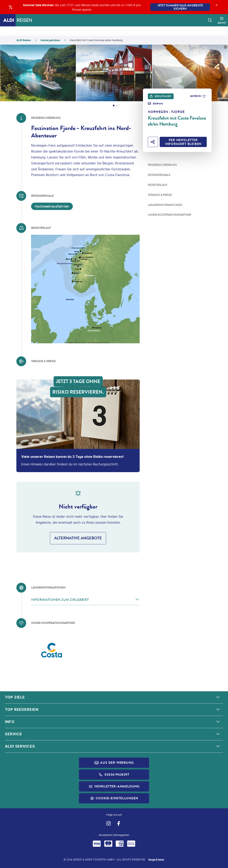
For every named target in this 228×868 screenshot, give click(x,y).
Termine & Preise (160, 195)
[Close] (217, 5)
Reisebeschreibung (162, 165)
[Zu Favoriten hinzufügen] (198, 96)
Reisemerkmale (159, 175)
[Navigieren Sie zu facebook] (119, 823)
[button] (85, 600)
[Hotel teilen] (153, 142)
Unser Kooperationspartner (170, 215)
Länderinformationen (165, 205)
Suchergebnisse (50, 40)
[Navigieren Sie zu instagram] (108, 823)
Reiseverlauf (158, 185)
